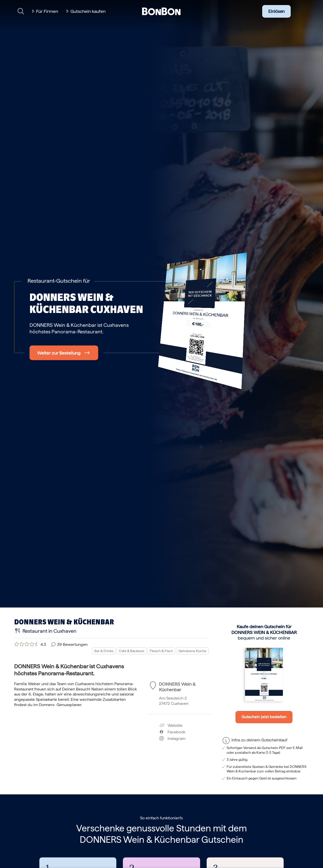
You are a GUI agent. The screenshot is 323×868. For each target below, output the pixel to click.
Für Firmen (47, 11)
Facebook (172, 732)
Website (171, 725)
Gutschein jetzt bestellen (264, 717)
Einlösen (276, 11)
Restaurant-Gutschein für (59, 281)
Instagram (172, 739)
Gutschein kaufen (88, 11)
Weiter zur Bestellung (59, 353)
